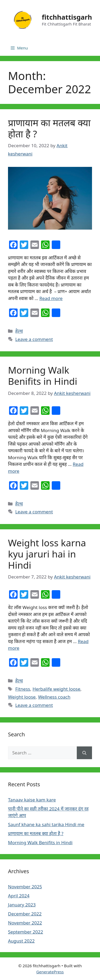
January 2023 (22, 905)
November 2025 (25, 887)
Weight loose (22, 697)
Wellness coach (54, 697)
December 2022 (25, 914)
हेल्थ (19, 331)
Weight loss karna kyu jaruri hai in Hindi (47, 554)
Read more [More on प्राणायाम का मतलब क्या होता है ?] (51, 298)
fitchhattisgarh (67, 17)
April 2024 (19, 896)
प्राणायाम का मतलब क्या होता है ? (49, 128)
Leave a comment (34, 339)
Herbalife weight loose (56, 689)
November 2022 (25, 923)
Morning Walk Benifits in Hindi (43, 376)
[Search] (84, 753)
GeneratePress (50, 972)
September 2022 (25, 932)
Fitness (23, 689)
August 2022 (21, 941)
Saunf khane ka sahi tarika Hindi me (46, 824)
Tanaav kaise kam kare (32, 800)
